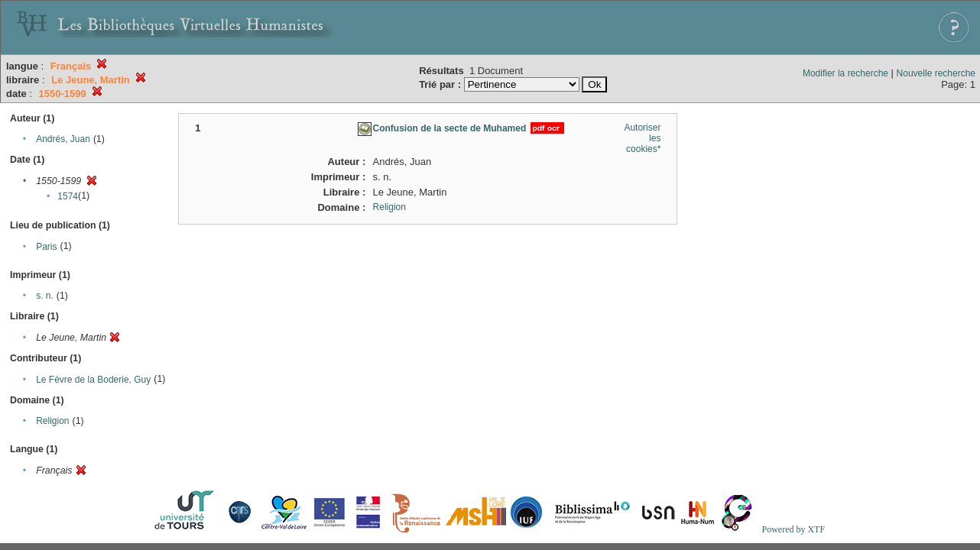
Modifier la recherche (845, 73)
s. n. (45, 296)
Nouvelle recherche (936, 73)
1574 (68, 196)
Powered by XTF (793, 529)
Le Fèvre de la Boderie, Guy (93, 380)
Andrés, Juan (63, 139)
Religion (52, 421)
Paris (46, 247)
